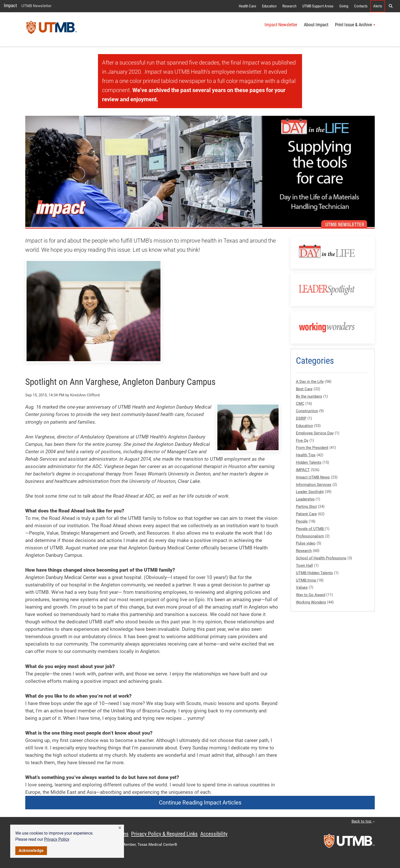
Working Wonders (311, 602)
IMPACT (303, 470)
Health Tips (306, 455)
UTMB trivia (306, 580)
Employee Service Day (315, 433)
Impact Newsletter (281, 25)
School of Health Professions (321, 558)
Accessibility (214, 834)
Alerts (378, 6)
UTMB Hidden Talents (314, 573)
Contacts (361, 6)
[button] (120, 828)
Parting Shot (306, 507)
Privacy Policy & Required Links (164, 834)
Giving (344, 6)
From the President (312, 448)
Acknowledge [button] (31, 851)
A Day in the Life (310, 382)
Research (289, 6)
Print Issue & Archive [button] (355, 25)
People (302, 521)
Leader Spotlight (310, 492)
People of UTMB (310, 529)
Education (269, 6)
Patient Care (306, 514)
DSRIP (301, 418)
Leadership (305, 499)
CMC (300, 404)
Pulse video (306, 543)
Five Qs (302, 441)
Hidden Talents (309, 462)
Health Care (247, 6)
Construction (307, 411)
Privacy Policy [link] (57, 839)
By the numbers (309, 396)
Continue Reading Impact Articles (200, 803)
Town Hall (304, 565)
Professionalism (310, 536)
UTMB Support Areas (318, 6)
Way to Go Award (311, 595)
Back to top (363, 821)
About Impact (316, 25)
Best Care (304, 389)
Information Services (314, 485)
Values (302, 587)
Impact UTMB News (313, 477)
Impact (10, 5)
